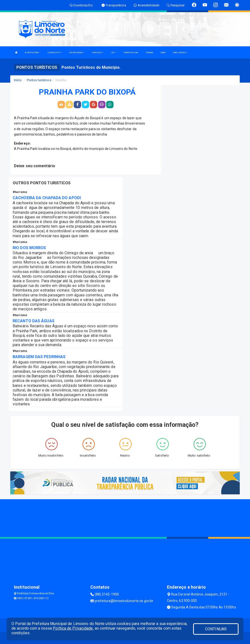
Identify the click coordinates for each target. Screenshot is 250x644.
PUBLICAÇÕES (180, 53)
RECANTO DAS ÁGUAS (34, 321)
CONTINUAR (216, 629)
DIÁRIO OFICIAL (131, 53)
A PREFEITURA (32, 53)
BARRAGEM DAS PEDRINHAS (39, 357)
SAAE (163, 53)
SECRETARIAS (77, 53)
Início (18, 80)
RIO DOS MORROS (29, 248)
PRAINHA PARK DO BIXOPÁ (87, 92)
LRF (114, 53)
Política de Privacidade (73, 628)
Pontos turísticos (39, 80)
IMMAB (149, 53)
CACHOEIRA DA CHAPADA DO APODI (47, 198)
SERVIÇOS (98, 53)
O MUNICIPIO (55, 53)
